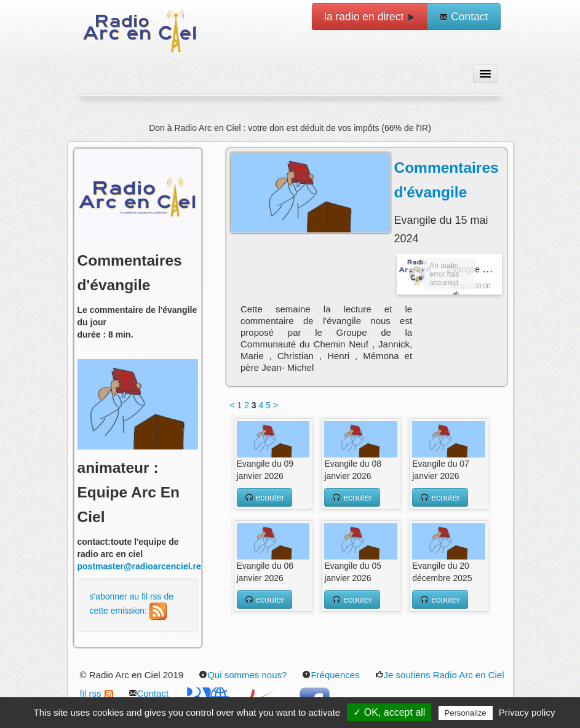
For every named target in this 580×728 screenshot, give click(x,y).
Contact (463, 17)
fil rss (97, 693)
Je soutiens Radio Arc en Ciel (440, 675)
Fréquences (331, 675)
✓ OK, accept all (389, 712)
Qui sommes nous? (243, 675)
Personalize (466, 713)
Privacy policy (527, 712)
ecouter (265, 497)
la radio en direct (370, 17)
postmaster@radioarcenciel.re (139, 566)
